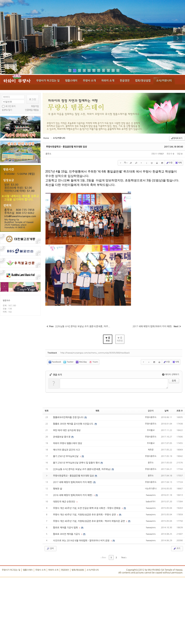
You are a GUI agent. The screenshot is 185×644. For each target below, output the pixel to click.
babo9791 (151, 501)
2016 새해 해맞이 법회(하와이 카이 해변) (73, 495)
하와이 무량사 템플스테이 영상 (68, 443)
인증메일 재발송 (32, 110)
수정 (169, 163)
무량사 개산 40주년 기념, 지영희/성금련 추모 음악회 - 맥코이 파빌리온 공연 (89, 521)
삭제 (178, 163)
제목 (97, 411)
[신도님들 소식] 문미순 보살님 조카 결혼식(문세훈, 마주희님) (82, 469)
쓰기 (177, 549)
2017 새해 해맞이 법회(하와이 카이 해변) (73, 482)
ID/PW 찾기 (7, 110)
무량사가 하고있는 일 (48, 81)
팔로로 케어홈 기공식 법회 (66, 528)
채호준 (151, 450)
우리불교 (151, 430)
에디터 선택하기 (171, 375)
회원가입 (35, 106)
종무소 (48, 154)
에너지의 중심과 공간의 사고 (67, 450)
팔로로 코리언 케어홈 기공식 (67, 534)
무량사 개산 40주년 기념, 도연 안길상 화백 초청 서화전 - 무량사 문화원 (87, 508)
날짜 (167, 411)
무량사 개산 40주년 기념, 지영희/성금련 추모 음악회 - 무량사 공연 (85, 515)
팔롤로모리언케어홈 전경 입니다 (69, 417)
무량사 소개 (89, 81)
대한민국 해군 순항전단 (64, 502)
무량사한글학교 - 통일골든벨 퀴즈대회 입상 (67, 147)
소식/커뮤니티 (164, 81)
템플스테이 (71, 81)
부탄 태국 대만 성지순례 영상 (67, 430)
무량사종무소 (151, 417)
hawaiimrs (151, 495)
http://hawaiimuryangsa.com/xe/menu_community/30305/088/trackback (95, 353)
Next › (124, 557)
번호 (47, 411)
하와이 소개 (108, 81)
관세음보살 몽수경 (62, 437)
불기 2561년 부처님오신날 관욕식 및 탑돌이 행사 (77, 463)
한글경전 (125, 81)
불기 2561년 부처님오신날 (66, 456)
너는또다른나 (151, 488)
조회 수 (180, 411)
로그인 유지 (10, 106)
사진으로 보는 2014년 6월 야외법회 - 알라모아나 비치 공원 (82, 541)
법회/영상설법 (143, 81)
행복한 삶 (58, 489)
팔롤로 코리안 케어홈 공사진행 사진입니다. (74, 424)
